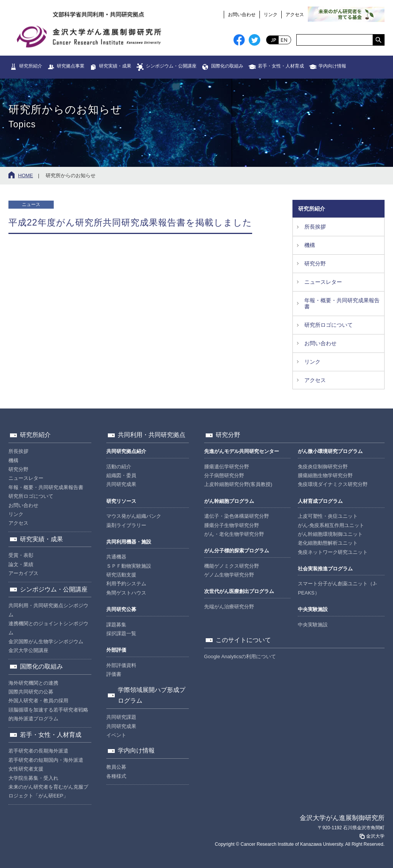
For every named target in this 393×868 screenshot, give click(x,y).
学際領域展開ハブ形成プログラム (152, 695)
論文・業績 (21, 564)
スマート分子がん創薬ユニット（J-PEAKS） (337, 588)
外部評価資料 (121, 665)
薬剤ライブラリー (126, 525)
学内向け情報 (332, 66)
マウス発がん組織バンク (134, 516)
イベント (116, 735)
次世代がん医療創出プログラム (239, 591)
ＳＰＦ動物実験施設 (129, 566)
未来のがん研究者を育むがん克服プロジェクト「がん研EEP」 (48, 791)
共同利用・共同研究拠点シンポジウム (48, 610)
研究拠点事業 (71, 66)
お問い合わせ (242, 15)
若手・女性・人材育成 (281, 66)
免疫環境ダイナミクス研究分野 (333, 484)
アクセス (295, 15)
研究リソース (121, 501)
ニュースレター (323, 282)
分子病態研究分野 (224, 475)
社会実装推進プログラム (325, 569)
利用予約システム (126, 584)
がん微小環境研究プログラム (330, 451)
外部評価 (116, 650)
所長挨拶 (315, 227)
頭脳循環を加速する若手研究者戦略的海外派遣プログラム (48, 714)
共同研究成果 (121, 484)
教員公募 (116, 767)
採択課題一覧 (121, 633)
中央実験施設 (313, 609)
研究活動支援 (121, 575)
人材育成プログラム (320, 501)
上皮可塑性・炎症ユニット (328, 516)
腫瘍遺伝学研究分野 (227, 467)
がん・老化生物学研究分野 (234, 534)
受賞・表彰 (21, 555)
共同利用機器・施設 (129, 542)
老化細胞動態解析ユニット (328, 543)
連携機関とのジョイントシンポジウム (48, 628)
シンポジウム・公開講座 (171, 66)
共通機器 (116, 557)
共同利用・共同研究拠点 (152, 435)
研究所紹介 (31, 66)
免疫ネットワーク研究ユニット (333, 552)
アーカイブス (23, 573)
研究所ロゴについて (329, 325)
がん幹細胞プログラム (229, 501)
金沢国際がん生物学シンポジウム (46, 642)
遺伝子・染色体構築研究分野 (237, 516)
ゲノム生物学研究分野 (229, 575)
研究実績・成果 (115, 66)
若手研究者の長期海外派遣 (38, 751)
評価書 (114, 674)
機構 (310, 245)
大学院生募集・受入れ (33, 778)
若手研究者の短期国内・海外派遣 (46, 760)
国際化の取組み (227, 66)
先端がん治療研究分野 (229, 607)
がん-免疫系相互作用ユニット (331, 525)
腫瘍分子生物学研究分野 (232, 525)
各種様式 (116, 776)
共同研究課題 (121, 717)
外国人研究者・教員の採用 (38, 701)
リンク (271, 15)
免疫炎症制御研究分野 (323, 467)
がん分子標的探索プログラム (237, 551)
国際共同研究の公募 (31, 692)
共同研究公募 (121, 609)
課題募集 (116, 625)
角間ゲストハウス (126, 593)
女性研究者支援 (26, 769)
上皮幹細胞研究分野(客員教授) (238, 484)
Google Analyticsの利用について (240, 656)
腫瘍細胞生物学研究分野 (325, 475)
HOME (26, 175)
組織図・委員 (121, 475)
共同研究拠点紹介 (126, 451)
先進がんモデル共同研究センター (242, 451)
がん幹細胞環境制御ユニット (330, 534)
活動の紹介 (119, 467)
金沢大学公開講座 (28, 650)
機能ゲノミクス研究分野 (232, 566)
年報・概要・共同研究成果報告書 (342, 304)
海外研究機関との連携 (33, 683)
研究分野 (315, 264)
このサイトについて (243, 640)
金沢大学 (372, 836)
